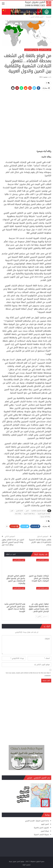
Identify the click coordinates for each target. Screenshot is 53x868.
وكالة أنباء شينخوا (45, 516)
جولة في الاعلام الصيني (31, 50)
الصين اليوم (45, 824)
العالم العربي (19, 510)
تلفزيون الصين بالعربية (41, 827)
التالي (39, 616)
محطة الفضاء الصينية (29, 513)
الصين (27, 510)
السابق (45, 616)
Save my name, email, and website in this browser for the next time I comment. (28, 674)
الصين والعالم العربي (45, 50)
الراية (24, 864)
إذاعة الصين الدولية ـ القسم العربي (37, 820)
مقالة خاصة (18, 513)
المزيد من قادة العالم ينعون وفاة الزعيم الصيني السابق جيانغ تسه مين (13, 542)
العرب (12, 510)
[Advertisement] (26, 119)
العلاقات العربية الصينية (44, 513)
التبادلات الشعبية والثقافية (39, 510)
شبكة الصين (45, 831)
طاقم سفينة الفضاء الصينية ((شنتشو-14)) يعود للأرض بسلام (40, 542)
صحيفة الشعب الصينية (41, 834)
